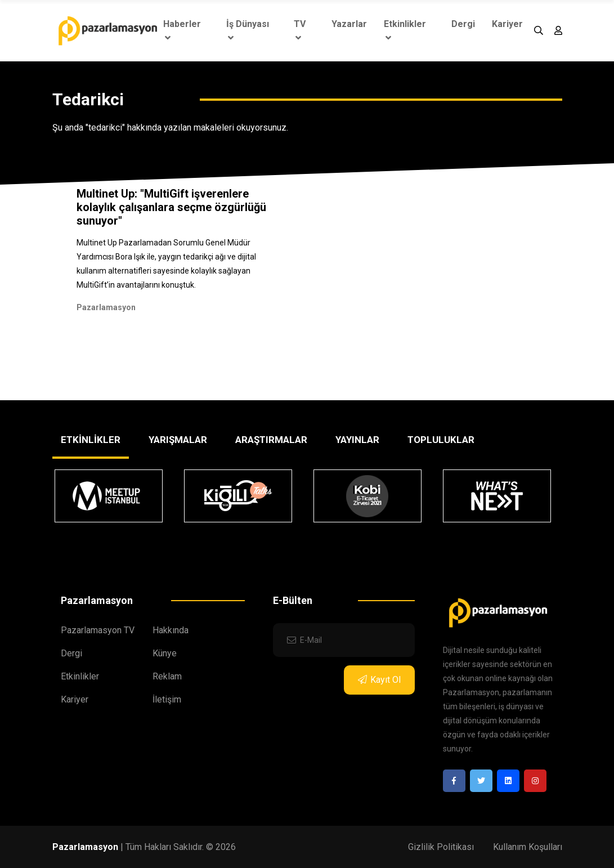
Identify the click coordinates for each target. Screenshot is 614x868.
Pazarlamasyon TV (98, 630)
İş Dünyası (248, 30)
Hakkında (171, 630)
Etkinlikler (405, 30)
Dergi (463, 24)
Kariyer (507, 24)
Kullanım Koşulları (528, 847)
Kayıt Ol (379, 680)
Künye (165, 653)
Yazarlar (349, 24)
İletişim (167, 699)
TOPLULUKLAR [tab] (441, 440)
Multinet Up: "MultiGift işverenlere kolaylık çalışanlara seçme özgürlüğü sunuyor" (171, 207)
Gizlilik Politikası (441, 847)
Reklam (167, 676)
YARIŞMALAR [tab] (178, 440)
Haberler (182, 30)
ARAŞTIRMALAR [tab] (271, 440)
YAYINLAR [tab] (357, 440)
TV (300, 30)
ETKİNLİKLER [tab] (91, 440)
